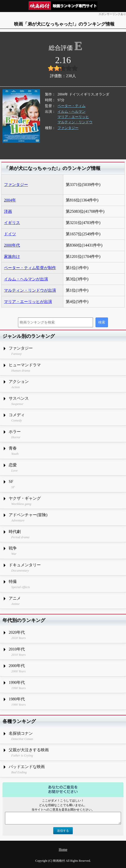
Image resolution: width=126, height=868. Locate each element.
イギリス (12, 223)
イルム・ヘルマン (71, 112)
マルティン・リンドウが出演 (30, 290)
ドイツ (10, 234)
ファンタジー (68, 128)
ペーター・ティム (71, 106)
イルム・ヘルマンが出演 (26, 279)
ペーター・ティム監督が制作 (30, 268)
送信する (63, 831)
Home (63, 850)
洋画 (8, 211)
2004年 (10, 200)
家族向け (12, 256)
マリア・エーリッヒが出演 (28, 302)
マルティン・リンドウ (75, 122)
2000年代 (12, 245)
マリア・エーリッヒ (73, 117)
